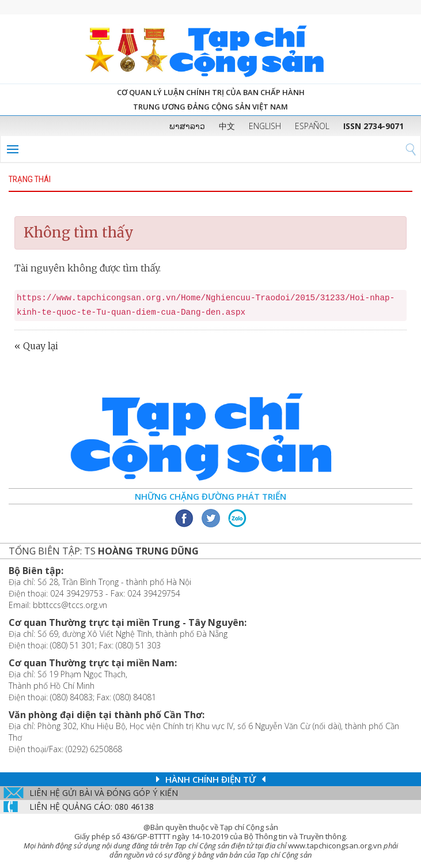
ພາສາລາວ (187, 126)
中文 (227, 126)
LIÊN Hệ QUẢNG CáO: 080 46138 (92, 807)
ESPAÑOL (312, 126)
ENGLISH (265, 126)
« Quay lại (36, 346)
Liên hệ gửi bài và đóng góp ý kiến (104, 793)
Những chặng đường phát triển (210, 496)
